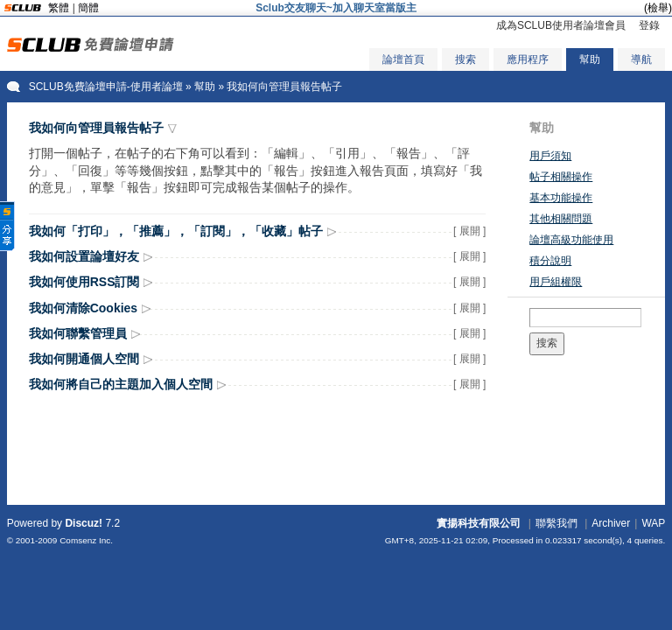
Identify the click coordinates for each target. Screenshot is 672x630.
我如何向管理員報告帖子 (96, 128)
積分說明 (550, 261)
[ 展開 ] (469, 231)
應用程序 (528, 59)
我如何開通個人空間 (84, 359)
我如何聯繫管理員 (78, 333)
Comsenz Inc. (86, 540)
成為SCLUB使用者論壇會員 (561, 25)
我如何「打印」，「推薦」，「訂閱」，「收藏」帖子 (176, 231)
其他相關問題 (561, 219)
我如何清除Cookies (83, 308)
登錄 (649, 25)
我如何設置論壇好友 (84, 256)
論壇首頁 (403, 59)
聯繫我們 (556, 523)
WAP (653, 523)
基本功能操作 (561, 198)
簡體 (88, 8)
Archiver (611, 523)
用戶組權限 (556, 282)
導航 (641, 59)
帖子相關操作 (561, 177)
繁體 (59, 8)
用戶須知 (550, 156)
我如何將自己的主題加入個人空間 (121, 384)
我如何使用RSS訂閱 (84, 282)
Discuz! (84, 523)
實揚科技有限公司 (479, 523)
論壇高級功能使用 (571, 240)
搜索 (465, 59)
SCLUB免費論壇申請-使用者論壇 (106, 87)
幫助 (590, 59)
